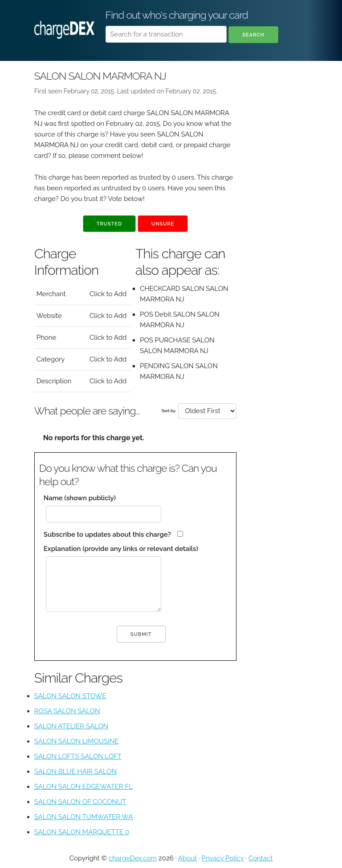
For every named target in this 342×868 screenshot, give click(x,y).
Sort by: (169, 411)
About (187, 858)
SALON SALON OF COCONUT (80, 802)
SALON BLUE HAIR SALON (75, 772)
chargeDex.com (133, 858)
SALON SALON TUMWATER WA (83, 817)
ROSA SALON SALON (67, 711)
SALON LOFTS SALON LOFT (78, 756)
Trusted (109, 224)
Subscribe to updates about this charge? (107, 534)
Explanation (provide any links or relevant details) (121, 549)
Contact (261, 858)
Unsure (163, 224)
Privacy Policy (223, 858)
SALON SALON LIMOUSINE (77, 741)
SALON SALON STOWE (70, 696)
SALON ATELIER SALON (71, 726)
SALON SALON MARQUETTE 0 (82, 832)
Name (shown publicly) (80, 498)
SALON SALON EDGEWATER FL (83, 787)
